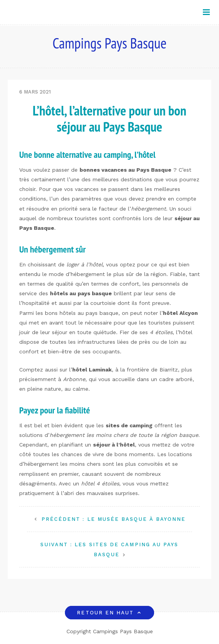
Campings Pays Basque (110, 43)
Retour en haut (109, 613)
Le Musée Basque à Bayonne (114, 519)
